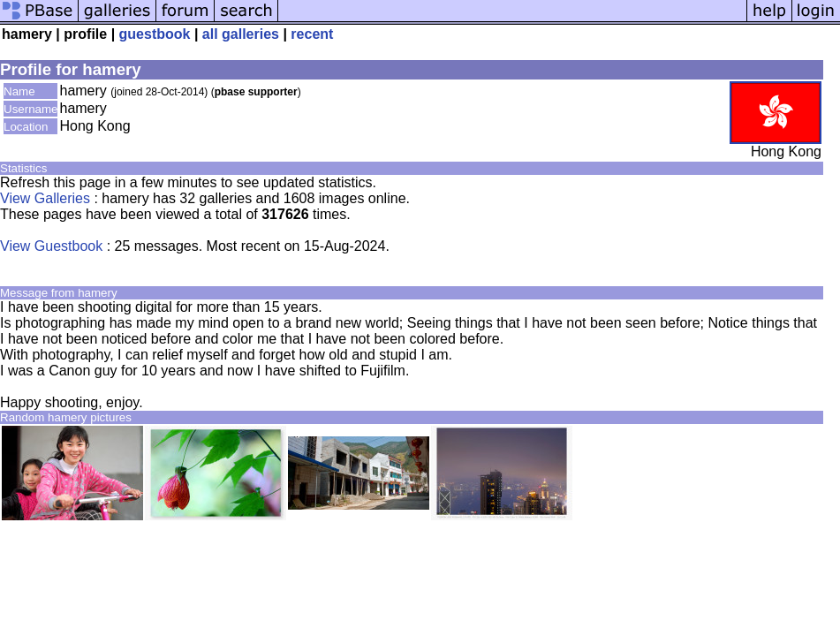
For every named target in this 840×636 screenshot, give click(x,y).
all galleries (241, 34)
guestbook (155, 34)
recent (312, 34)
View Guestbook (51, 246)
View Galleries (45, 198)
